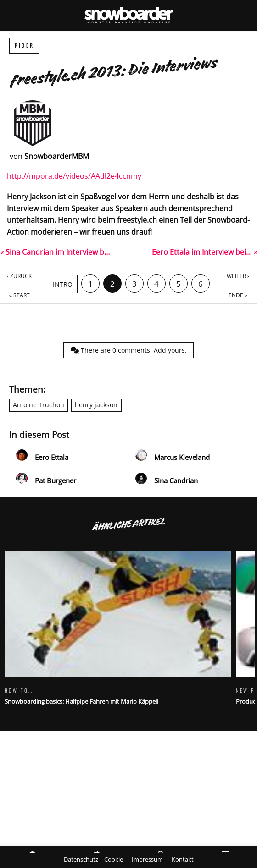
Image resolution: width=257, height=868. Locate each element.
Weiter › (238, 276)
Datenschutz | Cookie (93, 859)
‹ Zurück (19, 276)
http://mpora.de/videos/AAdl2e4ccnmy (74, 176)
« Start (20, 295)
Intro (63, 284)
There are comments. (129, 350)
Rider (24, 46)
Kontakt (183, 859)
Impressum (147, 859)
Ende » (238, 295)
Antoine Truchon (39, 405)
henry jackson (96, 405)
